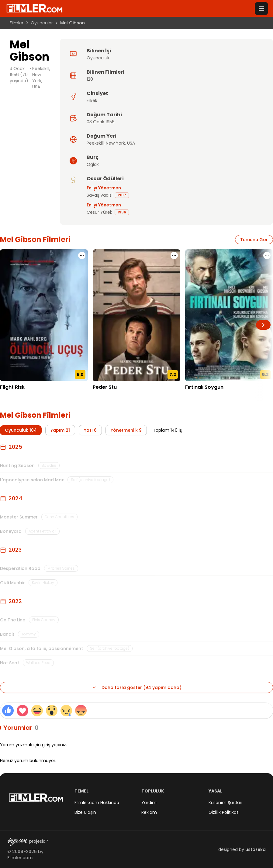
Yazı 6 (90, 430)
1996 (122, 212)
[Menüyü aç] (261, 9)
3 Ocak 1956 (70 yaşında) (19, 75)
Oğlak (93, 164)
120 (90, 79)
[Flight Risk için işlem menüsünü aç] (82, 255)
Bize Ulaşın (85, 812)
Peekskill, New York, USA (41, 78)
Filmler (17, 23)
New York (115, 143)
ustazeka (256, 849)
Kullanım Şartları (225, 803)
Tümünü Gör (254, 240)
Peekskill (95, 143)
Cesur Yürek (99, 212)
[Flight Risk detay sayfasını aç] (44, 315)
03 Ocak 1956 (101, 122)
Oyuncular (42, 23)
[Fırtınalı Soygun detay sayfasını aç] (229, 315)
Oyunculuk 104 (21, 430)
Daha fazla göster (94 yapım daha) (137, 687)
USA (131, 143)
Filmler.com (20, 858)
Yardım (149, 803)
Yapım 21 (60, 430)
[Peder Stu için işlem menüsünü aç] (174, 255)
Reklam (149, 812)
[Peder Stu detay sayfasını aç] (137, 315)
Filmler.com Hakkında (97, 803)
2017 (122, 195)
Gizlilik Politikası (224, 812)
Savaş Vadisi (100, 195)
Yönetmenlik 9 (126, 430)
